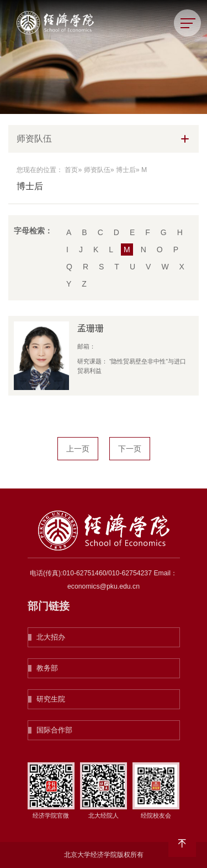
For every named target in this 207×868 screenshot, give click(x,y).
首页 (71, 170)
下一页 (130, 449)
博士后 (126, 170)
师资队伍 (97, 170)
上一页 (78, 449)
